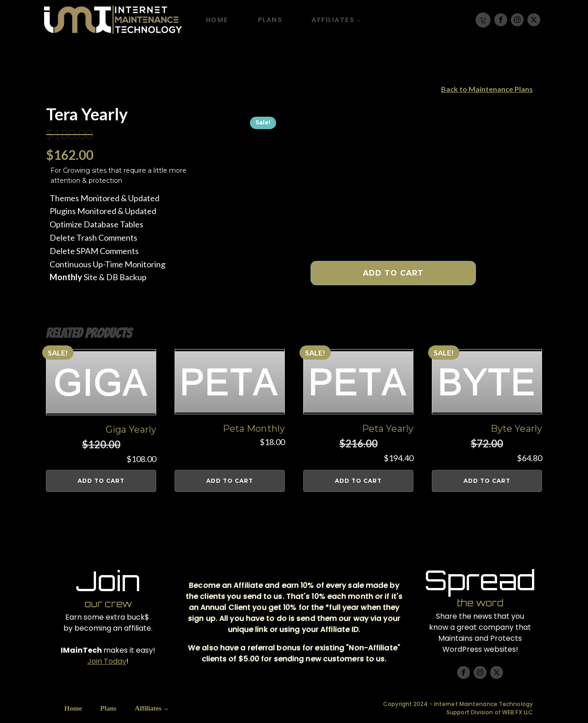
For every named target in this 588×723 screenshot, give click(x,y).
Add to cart (393, 273)
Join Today (107, 661)
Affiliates (333, 20)
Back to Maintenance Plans (487, 89)
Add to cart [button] (101, 481)
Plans (270, 20)
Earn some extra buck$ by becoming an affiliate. (108, 623)
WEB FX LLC (517, 712)
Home (217, 20)
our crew (108, 604)
